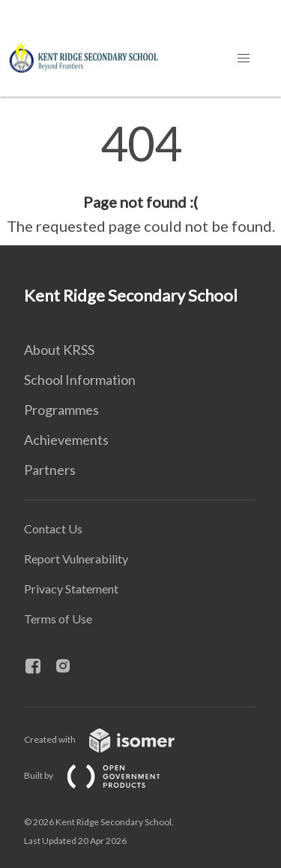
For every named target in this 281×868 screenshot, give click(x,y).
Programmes (61, 410)
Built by (104, 775)
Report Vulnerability (76, 559)
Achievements (66, 440)
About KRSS (59, 350)
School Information (80, 380)
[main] (140, 179)
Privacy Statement (71, 589)
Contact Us (53, 529)
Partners (50, 470)
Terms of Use (58, 619)
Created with (111, 739)
